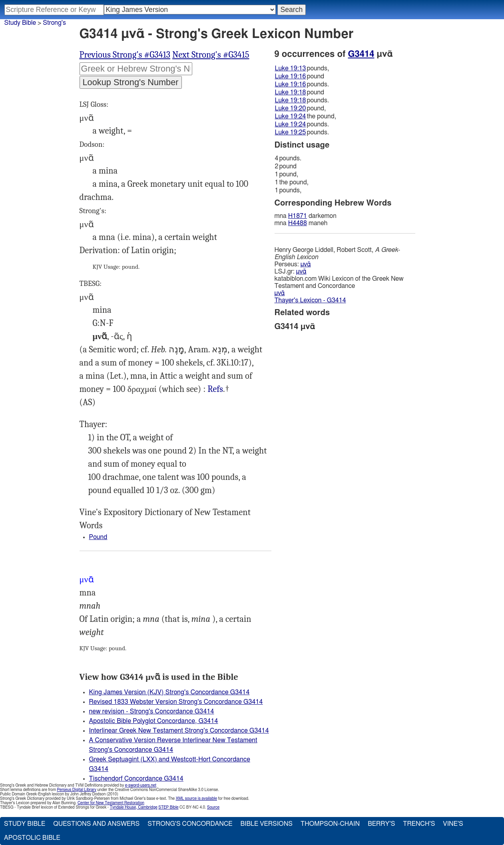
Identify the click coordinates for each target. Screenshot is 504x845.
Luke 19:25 (291, 132)
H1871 (298, 216)
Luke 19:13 (291, 68)
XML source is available (196, 799)
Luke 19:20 (291, 108)
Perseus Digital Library (77, 790)
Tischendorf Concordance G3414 (136, 779)
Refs (215, 389)
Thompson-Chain (330, 824)
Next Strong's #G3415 (211, 55)
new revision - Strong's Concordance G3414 (152, 711)
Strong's (54, 23)
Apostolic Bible (32, 838)
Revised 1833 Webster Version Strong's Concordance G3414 (176, 702)
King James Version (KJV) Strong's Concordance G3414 (169, 692)
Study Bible (20, 23)
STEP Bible (168, 807)
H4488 (298, 223)
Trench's (419, 824)
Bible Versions (266, 824)
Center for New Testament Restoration (111, 803)
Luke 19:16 (291, 76)
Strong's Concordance (190, 824)
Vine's (453, 824)
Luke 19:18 (291, 92)
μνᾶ (306, 264)
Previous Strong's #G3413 (125, 55)
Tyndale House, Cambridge (134, 807)
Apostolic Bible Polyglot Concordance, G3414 (154, 721)
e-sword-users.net (141, 785)
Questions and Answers (96, 824)
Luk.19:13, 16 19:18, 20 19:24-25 (215, 389)
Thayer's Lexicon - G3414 (310, 300)
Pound (98, 537)
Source (213, 807)
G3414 (361, 54)
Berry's (381, 824)
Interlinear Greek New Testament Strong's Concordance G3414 (179, 731)
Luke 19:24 (291, 116)
